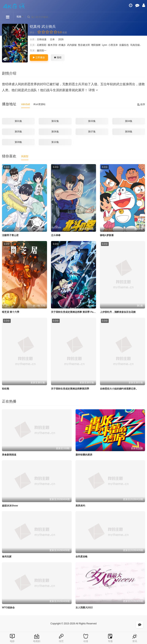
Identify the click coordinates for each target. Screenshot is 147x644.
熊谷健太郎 (84, 45)
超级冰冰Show (10, 506)
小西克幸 (113, 45)
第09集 (18, 142)
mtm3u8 (25, 104)
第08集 (129, 132)
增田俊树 (96, 45)
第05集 (18, 132)
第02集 (55, 121)
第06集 (55, 132)
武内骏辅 (72, 45)
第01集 (18, 121)
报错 (58, 57)
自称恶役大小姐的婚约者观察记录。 (119, 389)
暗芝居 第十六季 (11, 312)
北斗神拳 (56, 235)
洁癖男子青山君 (10, 235)
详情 (93, 90)
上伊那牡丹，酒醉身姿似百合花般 (118, 312)
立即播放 (39, 57)
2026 (61, 39)
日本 (52, 39)
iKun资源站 (39, 104)
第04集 (129, 121)
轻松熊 (6, 389)
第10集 (55, 142)
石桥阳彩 (42, 45)
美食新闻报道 (9, 455)
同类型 (25, 156)
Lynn (105, 45)
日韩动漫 (42, 39)
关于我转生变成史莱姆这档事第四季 (70, 389)
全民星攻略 (82, 557)
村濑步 (62, 45)
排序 (141, 104)
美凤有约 (80, 506)
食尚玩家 (7, 557)
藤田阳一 (42, 51)
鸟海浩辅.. (136, 45)
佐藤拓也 (124, 45)
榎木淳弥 (53, 45)
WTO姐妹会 (8, 608)
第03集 (92, 121)
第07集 (92, 132)
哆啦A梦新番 (107, 235)
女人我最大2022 (84, 608)
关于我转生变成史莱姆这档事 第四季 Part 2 (74, 312)
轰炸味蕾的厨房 (84, 455)
